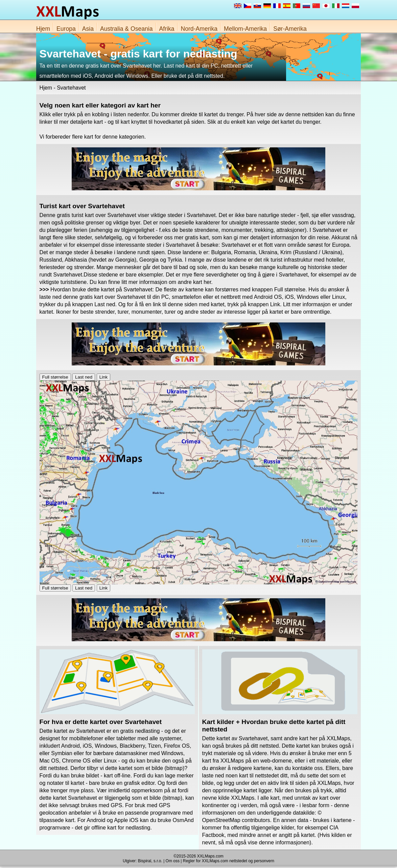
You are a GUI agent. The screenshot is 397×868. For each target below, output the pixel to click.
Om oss (173, 861)
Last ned (84, 377)
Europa (66, 29)
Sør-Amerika (290, 29)
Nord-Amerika (199, 29)
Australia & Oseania (126, 29)
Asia (88, 29)
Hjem (43, 29)
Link (103, 377)
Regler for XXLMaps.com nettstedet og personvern (229, 861)
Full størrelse (55, 377)
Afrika (167, 29)
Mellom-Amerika (245, 29)
